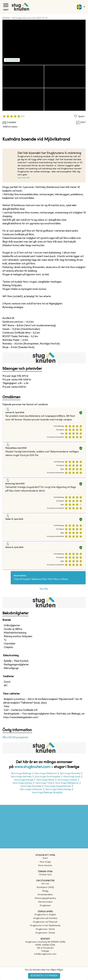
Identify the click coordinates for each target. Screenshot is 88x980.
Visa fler (44, 589)
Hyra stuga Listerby (67, 780)
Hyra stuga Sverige (24, 780)
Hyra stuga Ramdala (31, 786)
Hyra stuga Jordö (72, 777)
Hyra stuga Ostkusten (31, 789)
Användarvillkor (45, 895)
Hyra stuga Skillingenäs (67, 783)
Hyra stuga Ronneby (70, 774)
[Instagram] (45, 963)
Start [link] (45, 858)
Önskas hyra (45, 875)
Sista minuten (45, 866)
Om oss (45, 884)
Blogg (45, 891)
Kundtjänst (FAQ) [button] (45, 887)
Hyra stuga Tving (44, 783)
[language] (81, 7)
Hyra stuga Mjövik (45, 780)
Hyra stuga (45, 862)
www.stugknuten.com (32, 767)
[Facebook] (45, 958)
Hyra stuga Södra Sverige (58, 789)
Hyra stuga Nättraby (21, 777)
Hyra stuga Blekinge (21, 774)
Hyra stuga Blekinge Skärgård (47, 793)
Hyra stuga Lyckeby (23, 783)
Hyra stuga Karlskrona (46, 774)
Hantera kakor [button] (45, 902)
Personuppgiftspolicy (45, 898)
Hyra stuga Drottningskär (48, 777)
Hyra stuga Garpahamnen (58, 786)
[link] (45, 915)
